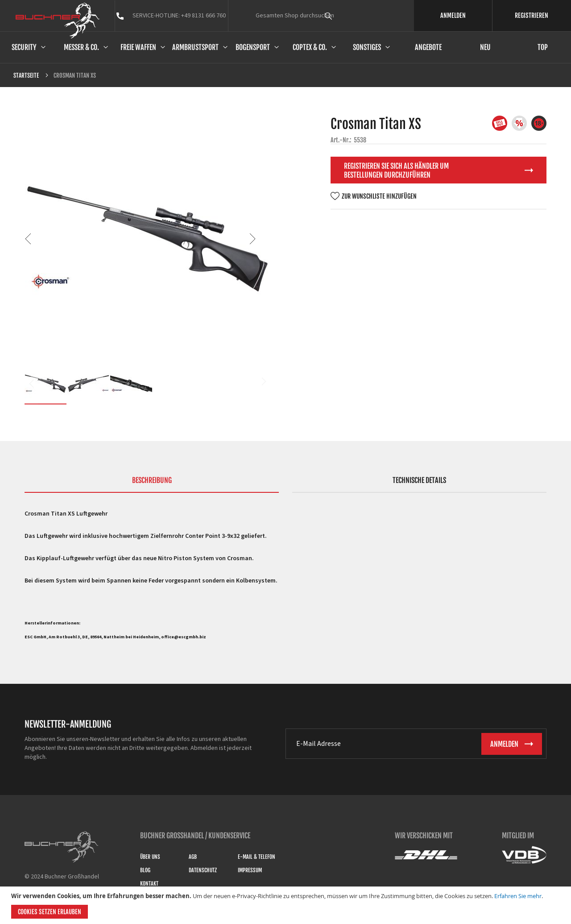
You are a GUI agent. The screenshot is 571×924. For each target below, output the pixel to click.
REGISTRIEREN (532, 15)
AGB (193, 857)
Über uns (150, 857)
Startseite (26, 75)
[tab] (152, 484)
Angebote (428, 47)
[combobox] (345, 16)
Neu (485, 47)
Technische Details (419, 480)
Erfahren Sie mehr (518, 896)
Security (24, 47)
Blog (145, 870)
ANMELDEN (453, 15)
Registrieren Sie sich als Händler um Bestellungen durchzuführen (396, 171)
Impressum (250, 870)
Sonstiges (367, 47)
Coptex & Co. (310, 47)
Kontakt (149, 884)
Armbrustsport (195, 47)
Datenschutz (203, 870)
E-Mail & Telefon (257, 857)
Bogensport (253, 47)
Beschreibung (152, 480)
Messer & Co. (81, 47)
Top (543, 47)
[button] (42, 239)
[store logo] (58, 21)
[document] (287, 905)
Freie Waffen (138, 47)
